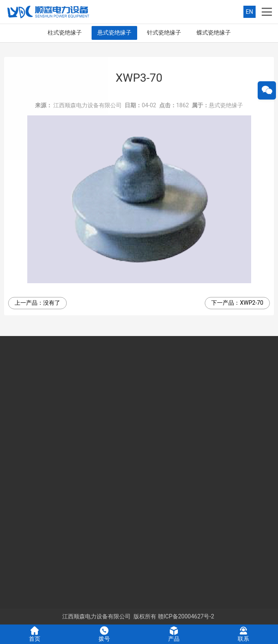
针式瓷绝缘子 (164, 33)
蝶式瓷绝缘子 (214, 33)
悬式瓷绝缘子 (114, 33)
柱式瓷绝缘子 (65, 33)
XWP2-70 (252, 303)
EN (250, 12)
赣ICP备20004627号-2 (186, 616)
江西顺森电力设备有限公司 (88, 105)
